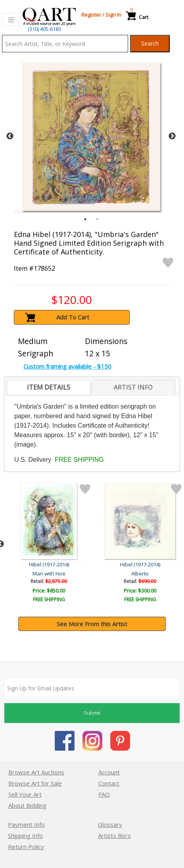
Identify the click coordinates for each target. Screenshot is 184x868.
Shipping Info (25, 835)
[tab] (49, 388)
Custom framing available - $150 (67, 366)
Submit (92, 713)
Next (172, 136)
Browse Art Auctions (36, 772)
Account (109, 772)
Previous (10, 136)
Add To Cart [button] (73, 317)
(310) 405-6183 (44, 29)
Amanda (50, 574)
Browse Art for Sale (35, 783)
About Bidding (27, 805)
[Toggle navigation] (11, 19)
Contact (109, 783)
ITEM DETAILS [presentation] (49, 387)
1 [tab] (85, 219)
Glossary (110, 824)
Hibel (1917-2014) (50, 564)
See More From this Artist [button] (92, 624)
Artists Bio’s (114, 835)
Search (150, 43)
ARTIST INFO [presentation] (133, 387)
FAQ (104, 794)
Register (91, 15)
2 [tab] (97, 219)
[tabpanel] (91, 136)
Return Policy (26, 847)
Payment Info (26, 824)
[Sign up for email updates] (92, 688)
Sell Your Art (25, 794)
